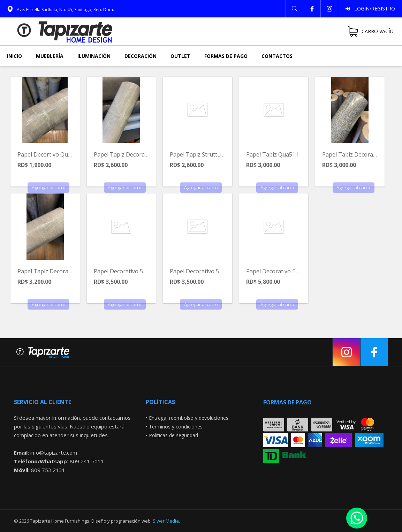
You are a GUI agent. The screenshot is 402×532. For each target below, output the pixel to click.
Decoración (141, 56)
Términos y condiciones (176, 427)
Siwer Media (166, 521)
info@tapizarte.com (54, 453)
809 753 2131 (48, 470)
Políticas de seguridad (173, 435)
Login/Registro (373, 9)
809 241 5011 (87, 461)
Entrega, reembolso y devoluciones (189, 418)
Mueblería (50, 56)
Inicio (14, 56)
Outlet (180, 56)
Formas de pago (226, 56)
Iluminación (94, 56)
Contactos (277, 56)
